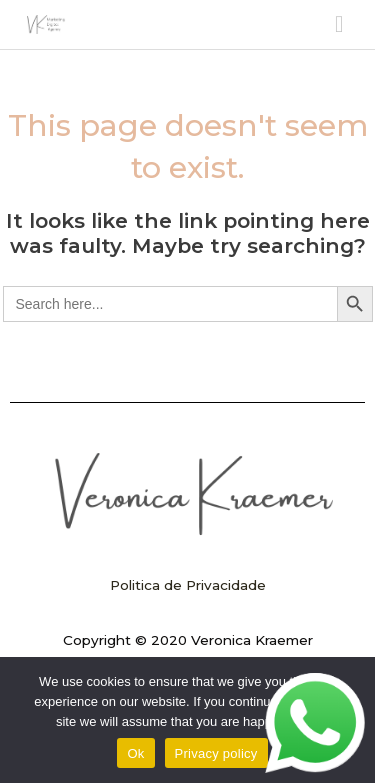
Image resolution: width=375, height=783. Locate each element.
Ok (135, 753)
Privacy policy (216, 753)
